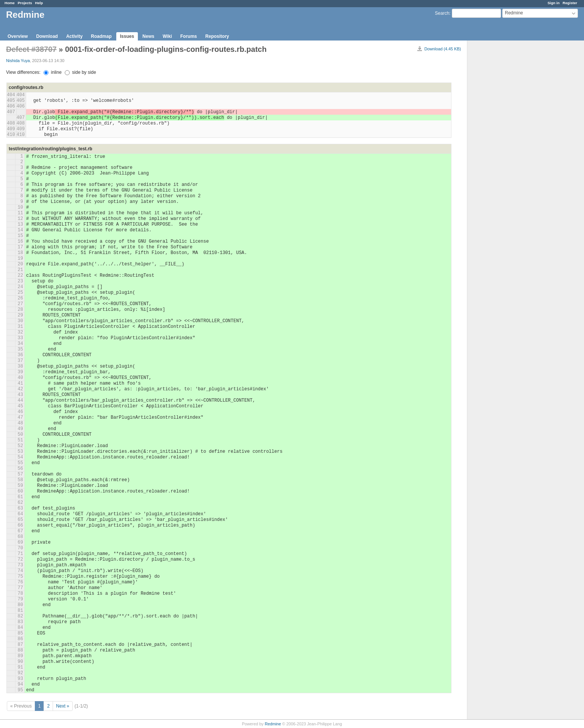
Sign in (554, 3)
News (148, 36)
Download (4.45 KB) (443, 49)
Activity (74, 36)
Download (47, 36)
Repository (217, 36)
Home (10, 3)
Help (39, 3)
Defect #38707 (31, 49)
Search (442, 13)
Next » (63, 706)
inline (52, 72)
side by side (80, 72)
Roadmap (101, 36)
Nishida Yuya (18, 61)
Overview (18, 36)
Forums (189, 36)
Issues (127, 36)
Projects (25, 3)
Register (570, 3)
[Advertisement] (505, 159)
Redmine (273, 724)
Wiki (167, 36)
